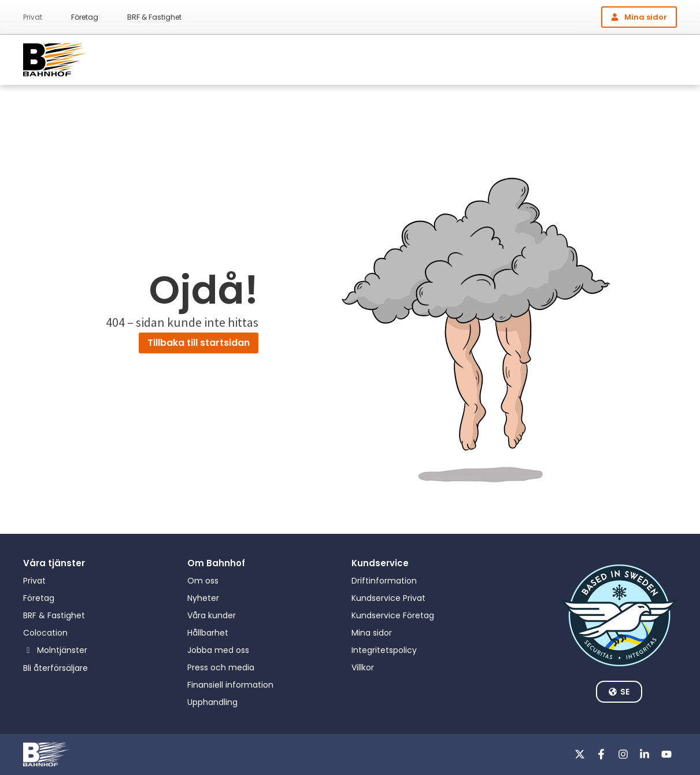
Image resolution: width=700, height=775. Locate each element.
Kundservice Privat (388, 598)
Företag (85, 17)
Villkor (363, 667)
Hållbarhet (208, 633)
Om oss (203, 581)
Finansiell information (230, 685)
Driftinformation (384, 581)
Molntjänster (62, 650)
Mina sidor (372, 633)
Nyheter (203, 598)
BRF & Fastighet (154, 17)
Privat (33, 17)
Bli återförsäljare (55, 668)
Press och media (221, 667)
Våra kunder (212, 615)
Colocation (45, 633)
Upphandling (212, 702)
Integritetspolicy (384, 650)
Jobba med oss (218, 650)
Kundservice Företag (393, 615)
